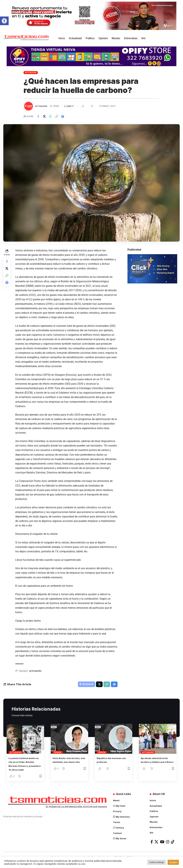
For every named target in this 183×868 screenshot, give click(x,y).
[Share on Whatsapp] (53, 117)
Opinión (58, 755)
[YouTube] (162, 848)
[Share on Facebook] (39, 117)
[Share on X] (46, 117)
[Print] (67, 117)
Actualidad (31, 72)
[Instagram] (168, 848)
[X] (156, 848)
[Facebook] (152, 848)
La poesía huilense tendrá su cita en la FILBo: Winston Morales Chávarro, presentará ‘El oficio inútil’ (25, 768)
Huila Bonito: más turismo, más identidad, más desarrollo (68, 764)
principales (37, 672)
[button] (4, 21)
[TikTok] (173, 848)
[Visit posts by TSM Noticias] (29, 106)
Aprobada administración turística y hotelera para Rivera (157, 764)
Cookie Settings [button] (157, 862)
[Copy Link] (60, 117)
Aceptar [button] (173, 862)
